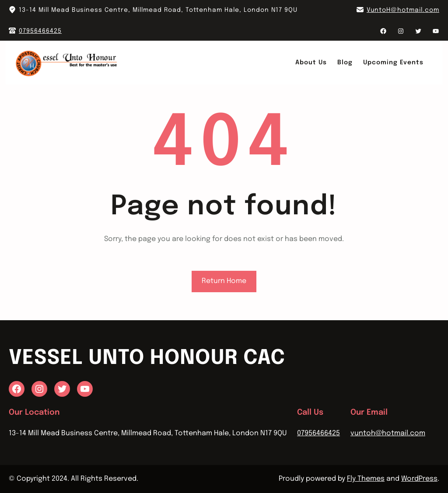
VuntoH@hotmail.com (403, 10)
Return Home (224, 281)
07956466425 (40, 31)
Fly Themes (366, 479)
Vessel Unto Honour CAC (147, 358)
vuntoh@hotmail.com (388, 433)
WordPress (419, 479)
